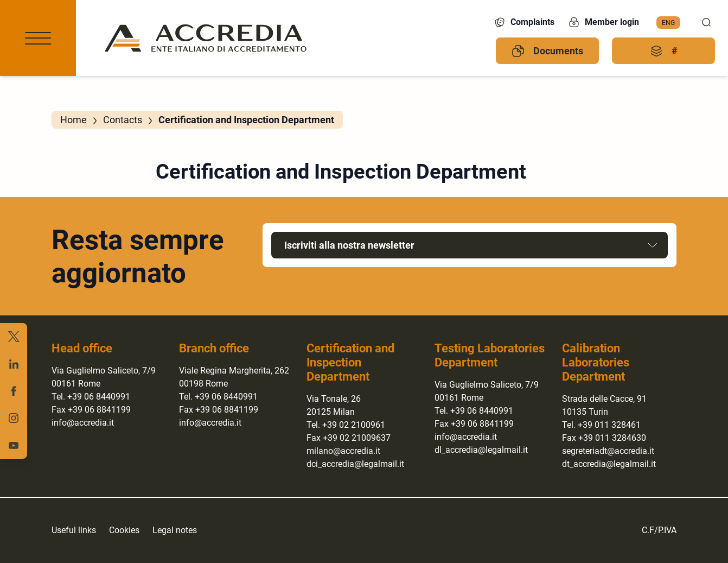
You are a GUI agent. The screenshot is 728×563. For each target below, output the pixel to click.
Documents (547, 51)
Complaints (524, 22)
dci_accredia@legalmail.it (355, 464)
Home (74, 120)
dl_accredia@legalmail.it (481, 450)
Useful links (74, 530)
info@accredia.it (83, 423)
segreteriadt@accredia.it (608, 451)
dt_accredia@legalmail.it (609, 464)
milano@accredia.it (343, 451)
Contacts (123, 120)
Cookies (124, 530)
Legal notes (175, 530)
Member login (603, 22)
